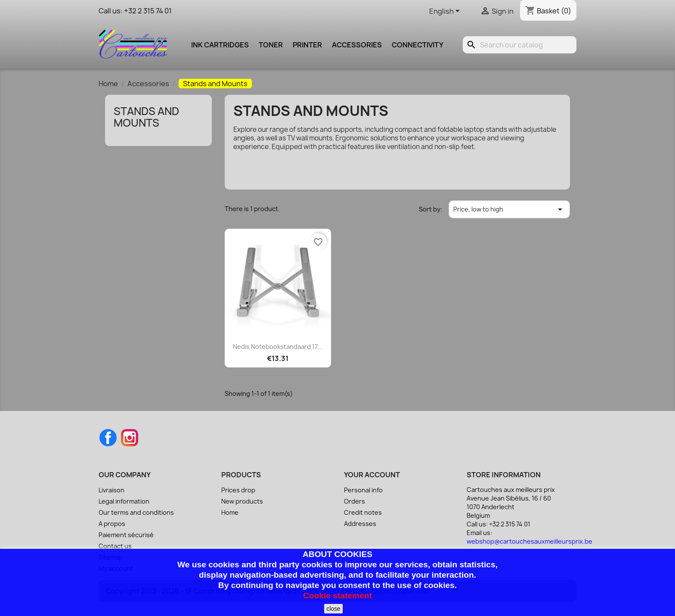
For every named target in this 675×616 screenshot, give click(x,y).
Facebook (108, 438)
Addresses (360, 524)
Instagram (130, 438)
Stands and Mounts (146, 117)
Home (230, 512)
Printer (307, 45)
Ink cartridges (220, 45)
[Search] (520, 45)
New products (242, 501)
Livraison (111, 490)
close (333, 609)
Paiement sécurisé (126, 535)
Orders (355, 501)
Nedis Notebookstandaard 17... (278, 347)
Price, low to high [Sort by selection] (509, 209)
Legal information (124, 501)
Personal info (363, 490)
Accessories (357, 45)
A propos (112, 524)
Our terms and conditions (136, 512)
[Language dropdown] (446, 12)
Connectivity (418, 45)
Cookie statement (337, 596)
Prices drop (238, 490)
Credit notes (363, 512)
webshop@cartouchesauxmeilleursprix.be (529, 541)
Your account (372, 475)
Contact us (115, 546)
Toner (271, 45)
